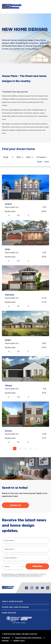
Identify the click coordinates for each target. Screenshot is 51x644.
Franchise (6, 638)
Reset (40, 162)
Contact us (15, 505)
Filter (47, 162)
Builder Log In (19, 641)
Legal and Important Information (28, 638)
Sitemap (5, 641)
